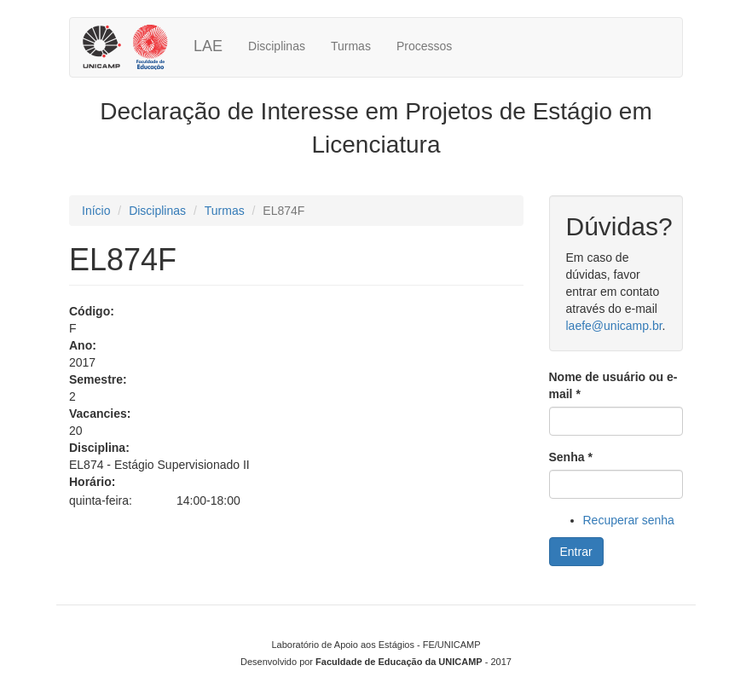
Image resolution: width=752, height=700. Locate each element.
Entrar (576, 552)
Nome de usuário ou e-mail (613, 385)
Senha (571, 457)
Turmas (351, 46)
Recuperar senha (629, 520)
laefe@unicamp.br (614, 326)
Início (96, 211)
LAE (208, 46)
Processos (424, 46)
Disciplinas (277, 46)
